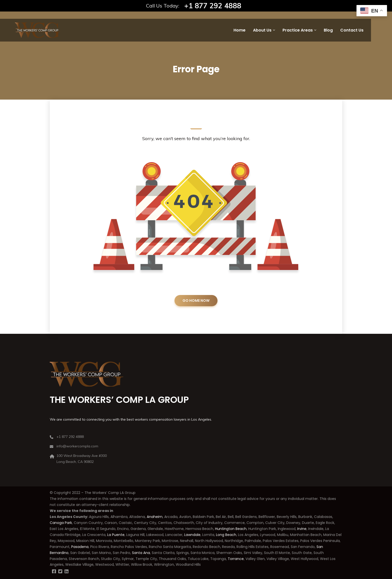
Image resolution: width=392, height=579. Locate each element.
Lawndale (192, 535)
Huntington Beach (230, 529)
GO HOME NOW (196, 301)
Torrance (236, 559)
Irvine (302, 529)
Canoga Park (61, 523)
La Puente (116, 535)
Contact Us (352, 30)
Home (239, 30)
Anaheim (155, 517)
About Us (262, 30)
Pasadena (80, 547)
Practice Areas (298, 30)
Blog (328, 30)
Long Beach (226, 535)
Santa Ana (141, 553)
